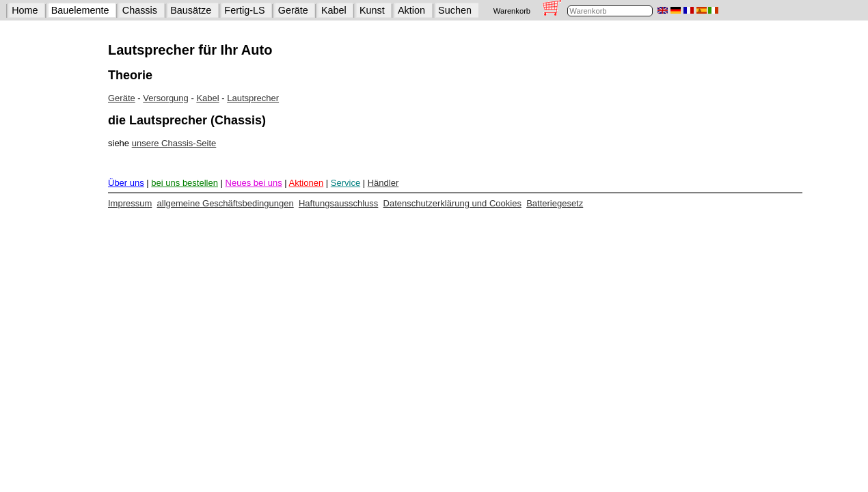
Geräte (293, 10)
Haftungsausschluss (338, 203)
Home (25, 10)
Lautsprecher (253, 98)
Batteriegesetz (555, 203)
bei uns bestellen (185, 183)
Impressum (130, 203)
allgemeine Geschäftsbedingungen (226, 203)
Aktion (411, 10)
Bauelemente (80, 10)
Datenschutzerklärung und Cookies (452, 203)
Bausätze (191, 10)
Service (345, 183)
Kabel (334, 10)
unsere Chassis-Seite (174, 143)
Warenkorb (512, 11)
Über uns (126, 183)
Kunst (372, 10)
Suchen (455, 10)
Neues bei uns (254, 183)
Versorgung (166, 98)
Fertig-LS (244, 10)
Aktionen (307, 183)
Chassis (140, 10)
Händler (383, 183)
